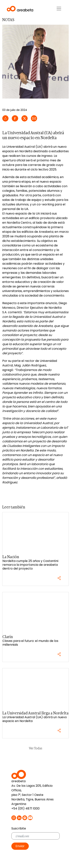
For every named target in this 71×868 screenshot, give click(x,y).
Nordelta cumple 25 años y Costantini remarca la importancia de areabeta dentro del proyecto (30, 565)
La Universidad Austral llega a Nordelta (35, 713)
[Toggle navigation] (59, 9)
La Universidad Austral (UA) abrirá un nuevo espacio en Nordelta (35, 719)
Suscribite (19, 828)
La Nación (11, 557)
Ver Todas (36, 748)
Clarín (8, 636)
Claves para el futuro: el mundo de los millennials (30, 643)
